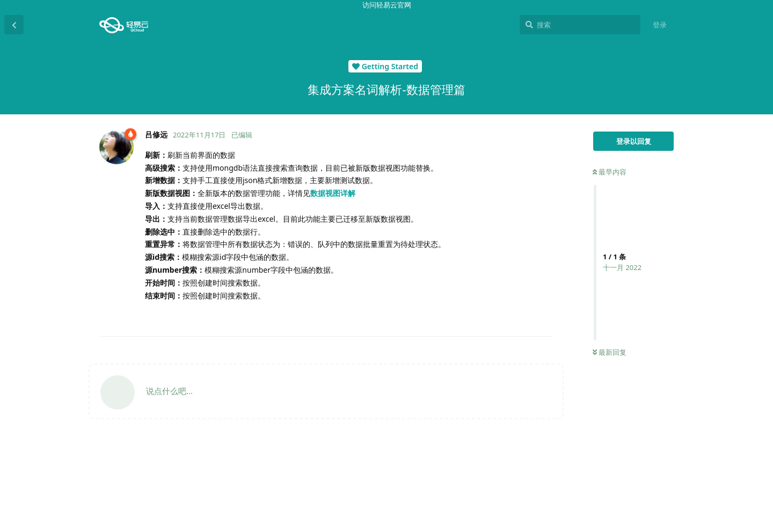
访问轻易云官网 (387, 5)
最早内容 (610, 172)
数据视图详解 (333, 193)
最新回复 (610, 352)
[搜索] (580, 25)
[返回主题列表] (14, 25)
